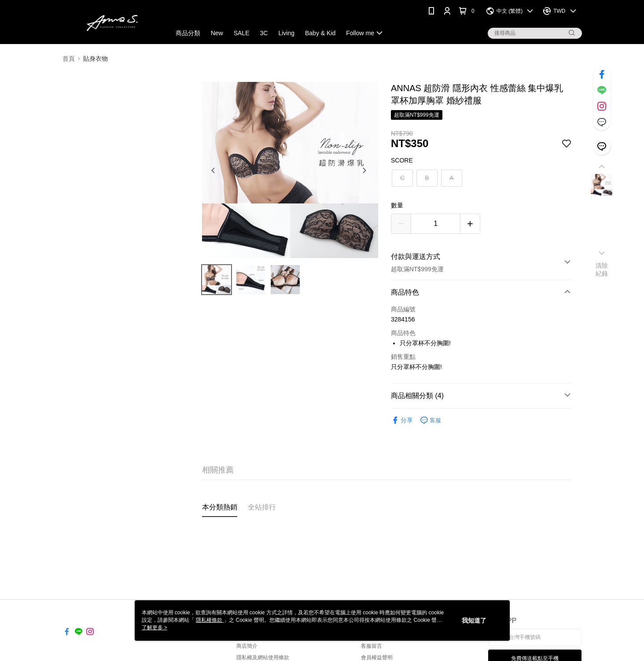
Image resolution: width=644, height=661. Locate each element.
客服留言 (372, 646)
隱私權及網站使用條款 (263, 657)
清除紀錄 (602, 270)
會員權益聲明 (377, 657)
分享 (402, 420)
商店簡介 (247, 646)
